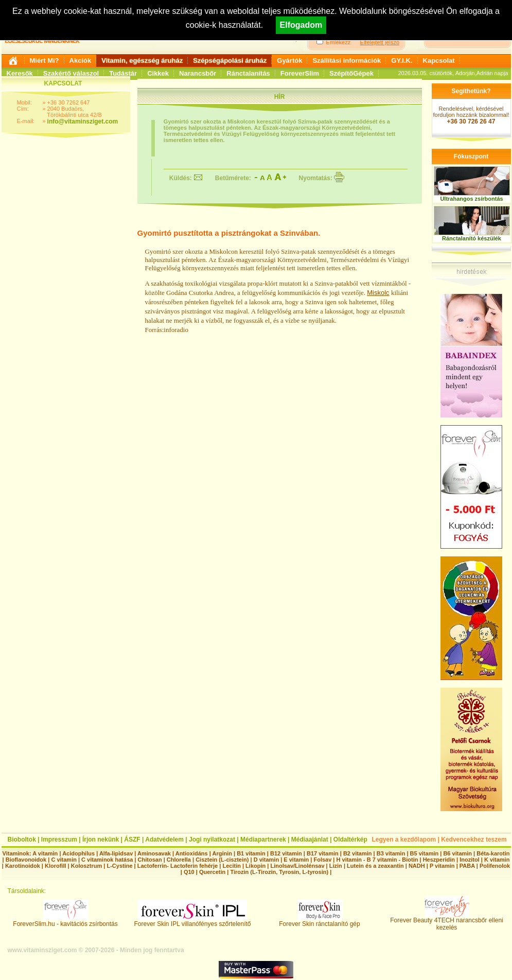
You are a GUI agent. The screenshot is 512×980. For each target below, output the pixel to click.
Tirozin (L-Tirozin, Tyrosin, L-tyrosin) (279, 872)
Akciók (81, 60)
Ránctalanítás (248, 73)
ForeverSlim (300, 73)
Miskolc (378, 293)
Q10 (189, 872)
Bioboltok (22, 839)
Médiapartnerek (263, 839)
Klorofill (56, 866)
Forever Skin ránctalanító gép (319, 921)
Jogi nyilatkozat (212, 839)
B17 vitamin (323, 853)
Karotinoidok (23, 866)
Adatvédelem (164, 839)
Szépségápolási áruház (230, 60)
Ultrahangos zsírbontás (471, 199)
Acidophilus (78, 853)
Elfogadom (301, 25)
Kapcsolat (439, 60)
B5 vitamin (425, 853)
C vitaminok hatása (107, 860)
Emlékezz (339, 42)
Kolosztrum (87, 866)
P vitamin (443, 866)
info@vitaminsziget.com (83, 121)
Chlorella (179, 860)
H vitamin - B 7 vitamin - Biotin (377, 860)
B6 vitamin (457, 853)
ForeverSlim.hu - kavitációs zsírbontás (65, 921)
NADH (417, 866)
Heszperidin (440, 860)
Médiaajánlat (310, 839)
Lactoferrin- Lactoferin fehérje (178, 866)
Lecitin (231, 866)
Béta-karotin (493, 853)
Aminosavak (154, 853)
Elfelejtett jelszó (380, 42)
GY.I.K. (402, 60)
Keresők (20, 73)
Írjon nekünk (101, 839)
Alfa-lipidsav (116, 853)
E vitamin (296, 860)
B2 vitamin (358, 853)
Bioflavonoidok (26, 860)
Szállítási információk (347, 60)
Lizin (336, 866)
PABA (468, 866)
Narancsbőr (198, 73)
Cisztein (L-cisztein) (222, 860)
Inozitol (470, 860)
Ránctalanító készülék (472, 238)
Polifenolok (495, 866)
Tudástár (123, 73)
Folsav (322, 860)
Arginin (222, 853)
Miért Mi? (45, 60)
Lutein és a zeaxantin (375, 866)
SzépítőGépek (351, 73)
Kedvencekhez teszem (474, 839)
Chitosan (150, 860)
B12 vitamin (286, 853)
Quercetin (212, 872)
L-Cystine (119, 866)
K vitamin (497, 860)
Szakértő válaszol (71, 73)
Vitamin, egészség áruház (142, 60)
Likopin (255, 866)
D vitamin (267, 860)
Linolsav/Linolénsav (297, 866)
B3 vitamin (391, 853)
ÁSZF (132, 839)
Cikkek (158, 73)
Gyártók (289, 60)
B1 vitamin (251, 853)
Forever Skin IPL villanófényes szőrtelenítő (193, 921)
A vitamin (45, 853)
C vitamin (64, 860)
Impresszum (59, 839)
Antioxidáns (192, 853)
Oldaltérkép (350, 839)
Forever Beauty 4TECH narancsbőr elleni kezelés (446, 921)
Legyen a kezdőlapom (404, 839)
